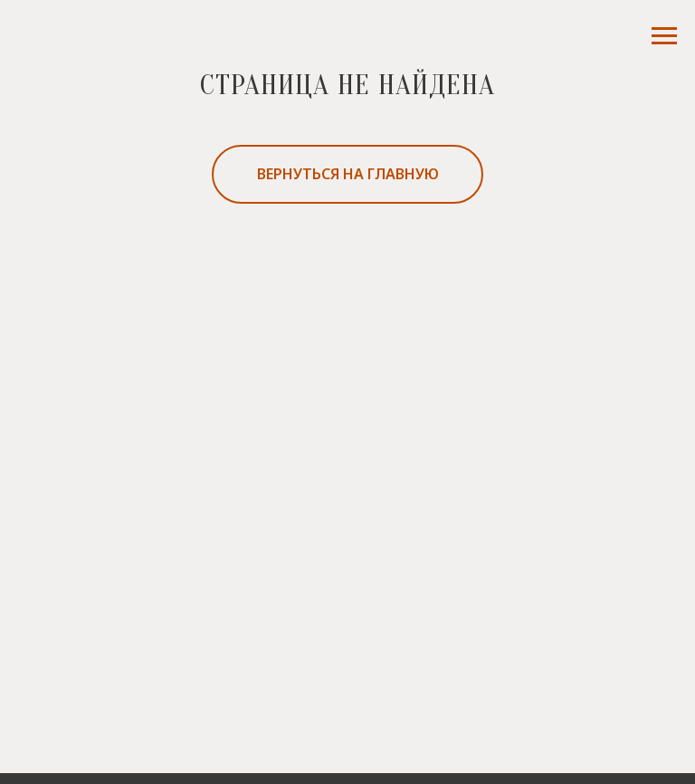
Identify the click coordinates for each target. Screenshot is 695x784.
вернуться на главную (348, 174)
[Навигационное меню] (664, 36)
